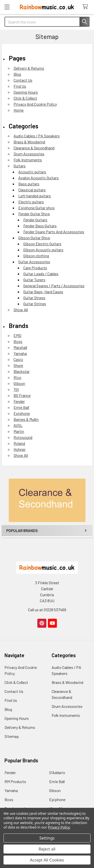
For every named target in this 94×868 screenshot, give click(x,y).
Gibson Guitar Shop (34, 238)
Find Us (20, 86)
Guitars (20, 166)
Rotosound (23, 437)
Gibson (19, 383)
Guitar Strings (35, 304)
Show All (21, 310)
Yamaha (20, 353)
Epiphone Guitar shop (36, 208)
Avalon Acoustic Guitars (38, 178)
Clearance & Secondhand (34, 148)
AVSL (18, 425)
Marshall (20, 347)
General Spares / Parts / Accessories (54, 286)
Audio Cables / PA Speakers (37, 136)
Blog (17, 74)
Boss (18, 341)
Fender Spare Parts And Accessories (54, 232)
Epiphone (22, 413)
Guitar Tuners (34, 280)
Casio (18, 359)
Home (19, 110)
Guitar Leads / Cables (41, 274)
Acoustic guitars (32, 172)
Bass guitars (29, 184)
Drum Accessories (29, 154)
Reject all (47, 849)
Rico (17, 377)
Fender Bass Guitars (40, 226)
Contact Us (23, 80)
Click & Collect (25, 98)
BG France (22, 395)
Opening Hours (26, 92)
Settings (47, 838)
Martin (19, 431)
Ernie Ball (21, 407)
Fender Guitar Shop (34, 214)
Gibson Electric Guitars (42, 244)
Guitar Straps (34, 298)
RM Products (15, 781)
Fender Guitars (35, 220)
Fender (19, 401)
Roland (19, 443)
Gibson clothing (36, 256)
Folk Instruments (28, 160)
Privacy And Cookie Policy (35, 104)
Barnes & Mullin (26, 419)
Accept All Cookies (47, 860)
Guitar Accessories (34, 262)
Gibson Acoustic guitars (43, 250)
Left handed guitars (35, 196)
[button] (47, 500)
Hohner (20, 449)
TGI (16, 389)
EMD (17, 335)
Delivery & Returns (29, 68)
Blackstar (22, 371)
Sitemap (12, 736)
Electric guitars (31, 202)
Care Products (35, 268)
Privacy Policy (59, 827)
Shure (18, 365)
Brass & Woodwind (29, 142)
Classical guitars (32, 190)
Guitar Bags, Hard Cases (43, 292)
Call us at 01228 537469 (47, 610)
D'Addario (57, 772)
